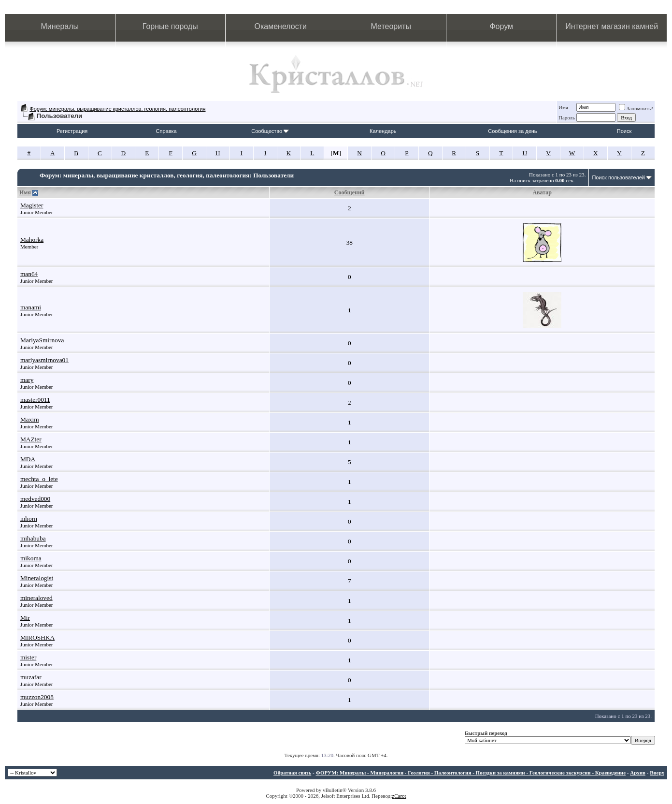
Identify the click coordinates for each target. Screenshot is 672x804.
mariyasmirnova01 (44, 360)
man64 (29, 274)
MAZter (31, 439)
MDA (28, 459)
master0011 (35, 400)
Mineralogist (37, 578)
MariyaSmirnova (42, 340)
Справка (166, 131)
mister (28, 657)
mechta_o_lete (39, 479)
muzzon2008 (37, 697)
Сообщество (270, 131)
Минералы (60, 26)
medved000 (35, 499)
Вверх (657, 773)
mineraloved (36, 598)
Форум (501, 26)
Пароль (567, 117)
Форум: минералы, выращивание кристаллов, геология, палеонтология (117, 109)
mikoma (31, 558)
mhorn (29, 519)
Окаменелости (281, 26)
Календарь (383, 131)
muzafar (31, 677)
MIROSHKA (37, 637)
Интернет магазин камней (612, 26)
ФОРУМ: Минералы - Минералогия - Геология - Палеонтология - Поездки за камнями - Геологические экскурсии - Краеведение (471, 773)
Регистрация (72, 131)
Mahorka (32, 240)
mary (27, 380)
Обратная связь (292, 773)
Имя (563, 107)
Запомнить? (636, 108)
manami (31, 307)
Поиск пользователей (618, 177)
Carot (400, 796)
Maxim (30, 419)
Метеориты (391, 26)
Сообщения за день (512, 131)
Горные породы (170, 26)
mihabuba (33, 538)
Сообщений (350, 192)
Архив (638, 773)
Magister (32, 205)
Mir (25, 618)
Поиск (624, 131)
